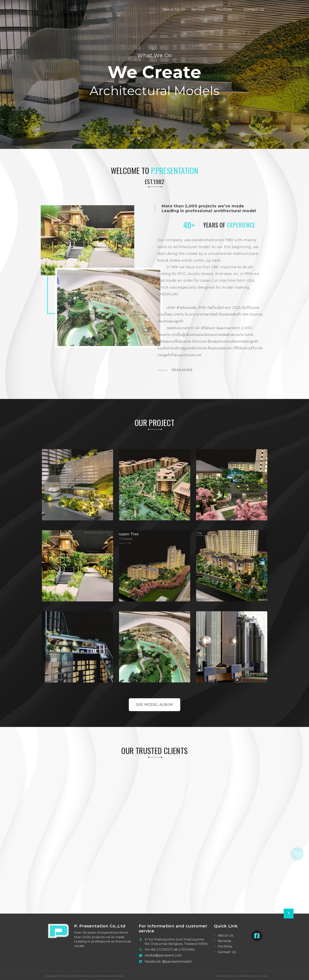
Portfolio (224, 9)
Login (264, 976)
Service (198, 9)
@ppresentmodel (177, 962)
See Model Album (154, 705)
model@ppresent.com (163, 955)
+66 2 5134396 (183, 949)
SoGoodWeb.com (245, 976)
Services (225, 941)
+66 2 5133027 (161, 949)
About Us (171, 9)
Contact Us (254, 9)
